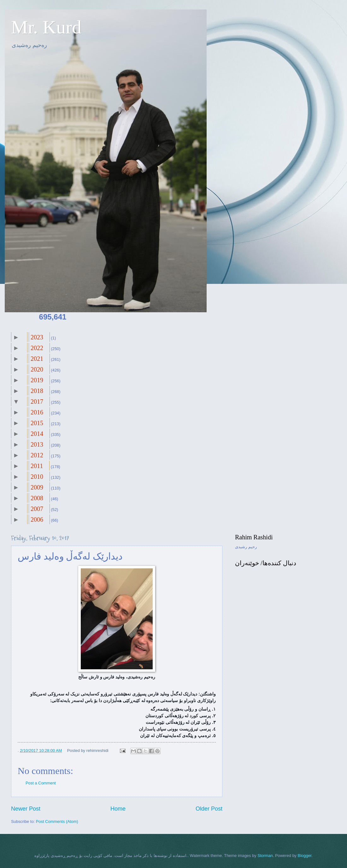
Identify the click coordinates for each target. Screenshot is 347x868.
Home (118, 809)
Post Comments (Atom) (57, 821)
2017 (37, 402)
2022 (37, 348)
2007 (37, 509)
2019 (37, 380)
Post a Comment (41, 783)
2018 (37, 391)
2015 (37, 423)
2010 (37, 477)
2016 (37, 412)
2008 (37, 498)
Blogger (305, 856)
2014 (37, 434)
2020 (37, 369)
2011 (37, 466)
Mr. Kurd (46, 27)
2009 (37, 487)
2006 (37, 519)
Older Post (209, 809)
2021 (37, 359)
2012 (37, 455)
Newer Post (26, 809)
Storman (265, 856)
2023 (37, 337)
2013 (37, 444)
